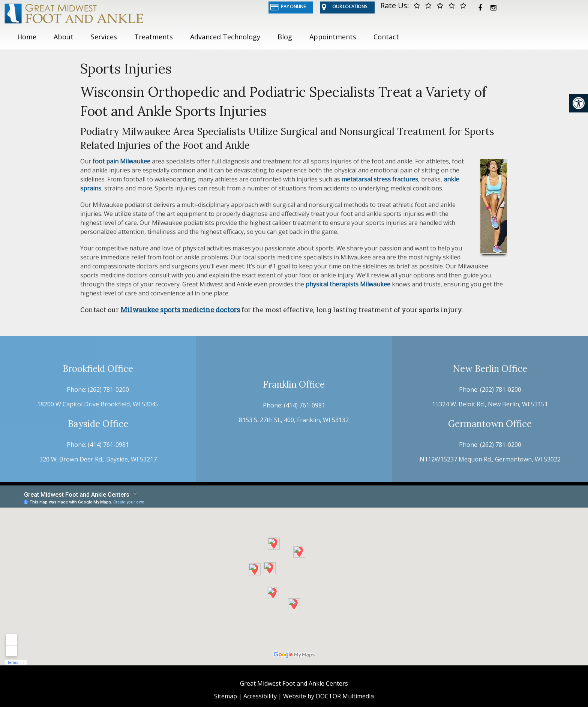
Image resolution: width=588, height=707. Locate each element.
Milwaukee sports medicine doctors (180, 310)
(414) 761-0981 (108, 445)
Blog (285, 37)
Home (27, 37)
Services (104, 37)
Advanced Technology (225, 37)
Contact (386, 37)
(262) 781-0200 (108, 389)
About (64, 37)
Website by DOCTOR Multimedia (328, 696)
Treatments (154, 37)
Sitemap (226, 696)
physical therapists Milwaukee (348, 284)
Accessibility (260, 696)
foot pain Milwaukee (121, 161)
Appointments (333, 37)
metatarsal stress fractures (380, 179)
